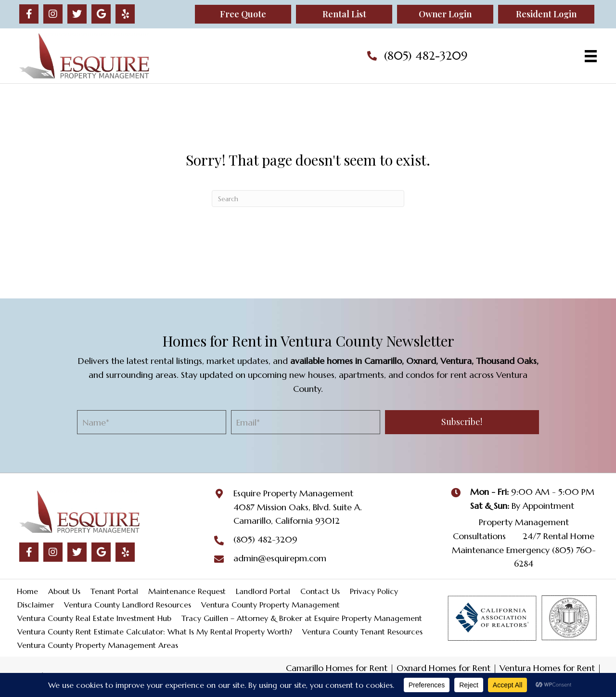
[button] (29, 14)
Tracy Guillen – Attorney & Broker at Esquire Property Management (302, 618)
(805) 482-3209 (426, 56)
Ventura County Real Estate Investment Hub (94, 618)
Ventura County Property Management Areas (98, 645)
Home (27, 591)
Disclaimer (36, 605)
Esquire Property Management (293, 493)
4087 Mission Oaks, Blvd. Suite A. (298, 507)
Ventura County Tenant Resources (362, 632)
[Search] (308, 199)
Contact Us (320, 591)
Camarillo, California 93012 (287, 521)
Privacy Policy (374, 591)
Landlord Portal (263, 591)
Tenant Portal (114, 591)
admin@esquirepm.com (280, 558)
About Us (64, 591)
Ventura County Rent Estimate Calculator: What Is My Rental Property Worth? (155, 632)
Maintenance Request (187, 591)
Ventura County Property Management (270, 605)
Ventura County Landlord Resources (128, 605)
